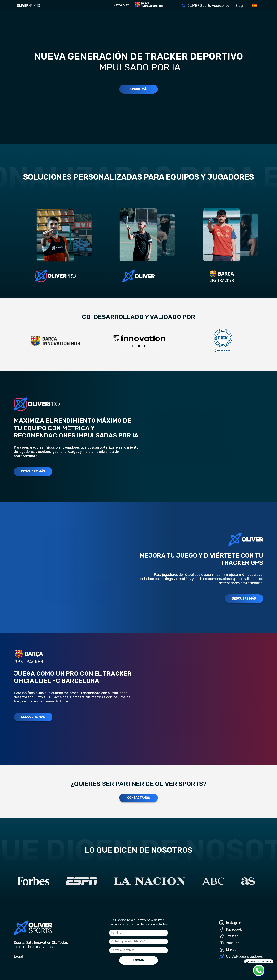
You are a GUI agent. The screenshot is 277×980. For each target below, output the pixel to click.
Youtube (229, 943)
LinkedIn (229, 950)
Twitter (229, 936)
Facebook (231, 929)
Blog (239, 6)
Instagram (231, 923)
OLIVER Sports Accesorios (208, 6)
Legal (18, 956)
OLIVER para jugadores (241, 956)
